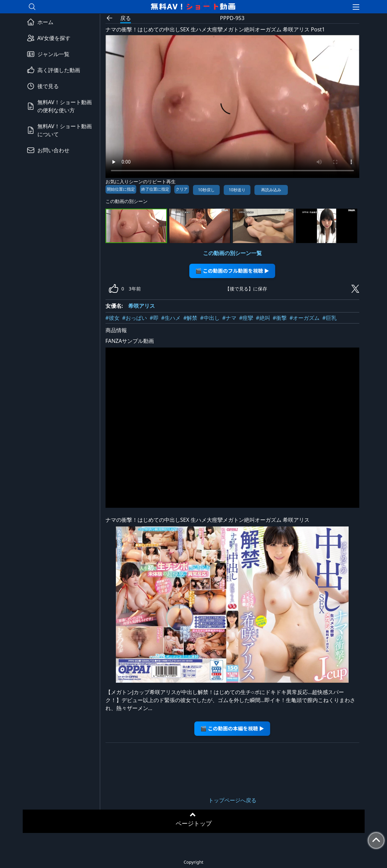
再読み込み (271, 190)
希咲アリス (142, 306)
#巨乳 (329, 318)
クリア (182, 189)
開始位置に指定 (121, 189)
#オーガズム (305, 318)
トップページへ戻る (232, 800)
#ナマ (229, 318)
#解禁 (190, 318)
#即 (154, 318)
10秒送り (237, 190)
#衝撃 (280, 318)
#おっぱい (135, 318)
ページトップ (194, 823)
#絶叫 (263, 318)
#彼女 (113, 318)
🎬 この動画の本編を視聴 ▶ (232, 728)
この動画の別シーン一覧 (232, 253)
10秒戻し (206, 190)
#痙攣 (246, 318)
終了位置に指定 (155, 189)
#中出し (210, 318)
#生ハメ (171, 318)
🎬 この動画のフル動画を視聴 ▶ (232, 271)
